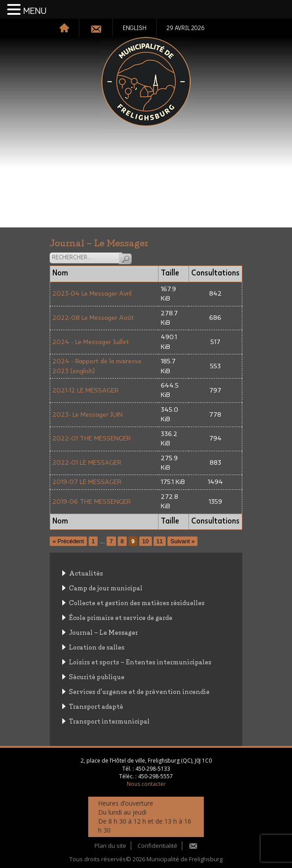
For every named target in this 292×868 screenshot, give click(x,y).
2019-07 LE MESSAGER (87, 482)
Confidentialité (157, 846)
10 (146, 541)
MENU (35, 11)
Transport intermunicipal (109, 721)
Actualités (86, 573)
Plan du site (110, 846)
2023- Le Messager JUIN (88, 415)
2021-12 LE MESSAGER (86, 390)
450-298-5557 (155, 776)
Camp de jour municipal (106, 587)
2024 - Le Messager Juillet (91, 342)
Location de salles (97, 647)
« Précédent (69, 541)
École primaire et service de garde (121, 617)
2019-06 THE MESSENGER (92, 502)
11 (159, 541)
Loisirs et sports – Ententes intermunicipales (140, 661)
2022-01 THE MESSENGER (92, 438)
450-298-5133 (153, 769)
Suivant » (182, 541)
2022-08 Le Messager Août (93, 318)
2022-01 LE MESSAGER (87, 463)
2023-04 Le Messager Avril (92, 294)
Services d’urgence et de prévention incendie (139, 691)
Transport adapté (96, 706)
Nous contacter (146, 784)
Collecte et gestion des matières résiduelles (137, 602)
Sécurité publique (97, 676)
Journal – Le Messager (103, 632)
